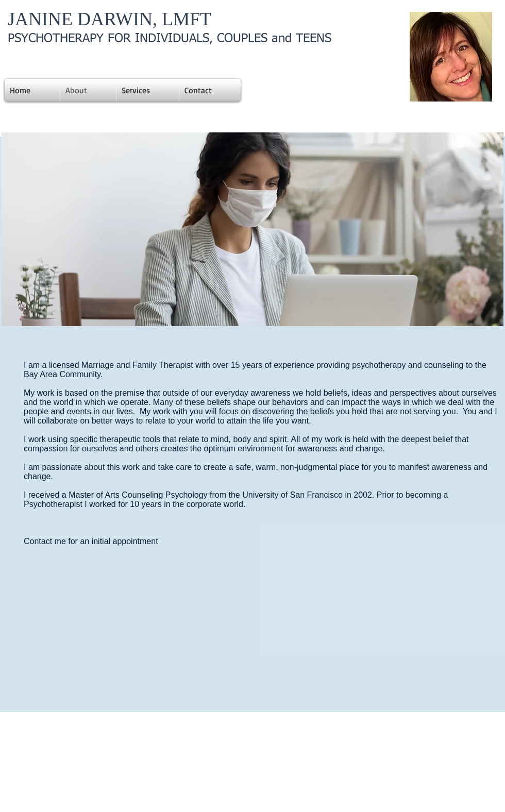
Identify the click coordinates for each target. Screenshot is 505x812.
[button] (252, 229)
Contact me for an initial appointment (92, 541)
